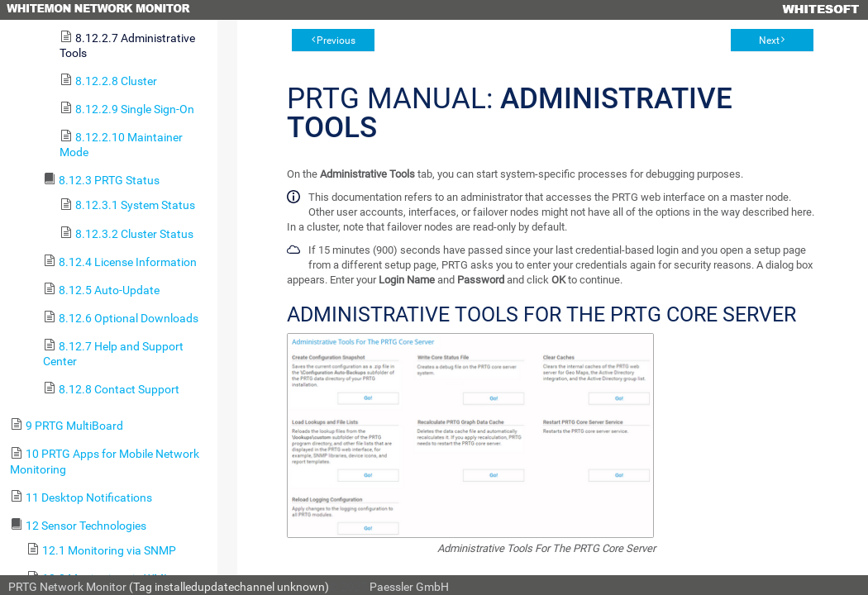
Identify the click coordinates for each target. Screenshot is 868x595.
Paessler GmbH (409, 587)
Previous (336, 40)
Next (769, 40)
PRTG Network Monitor (67, 587)
